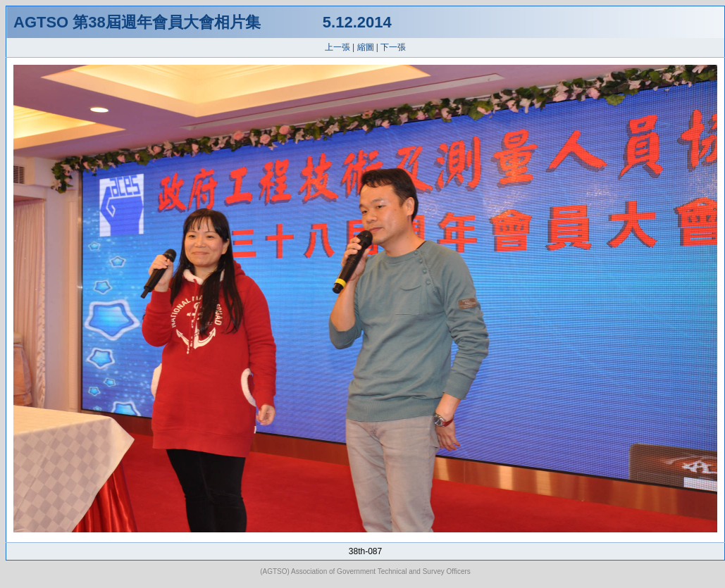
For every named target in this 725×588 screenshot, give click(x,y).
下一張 (393, 47)
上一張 (337, 47)
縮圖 (366, 47)
